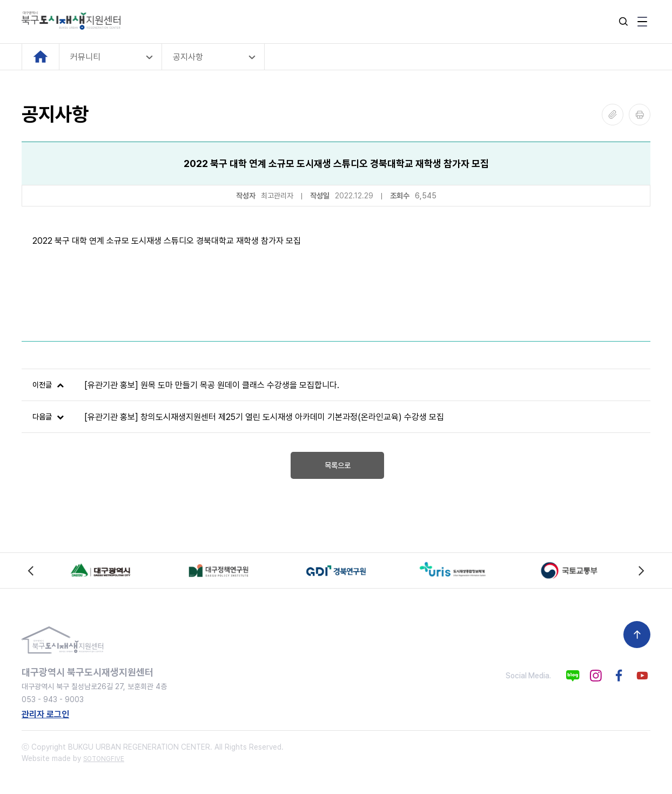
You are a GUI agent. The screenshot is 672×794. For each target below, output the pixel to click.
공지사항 (188, 57)
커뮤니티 (85, 57)
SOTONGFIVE (104, 759)
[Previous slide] (31, 571)
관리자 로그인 (45, 714)
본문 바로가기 (0, 0)
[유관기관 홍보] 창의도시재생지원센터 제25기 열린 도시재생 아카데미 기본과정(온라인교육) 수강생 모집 (264, 417)
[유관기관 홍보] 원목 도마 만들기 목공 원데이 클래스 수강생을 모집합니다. (212, 385)
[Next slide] (641, 571)
